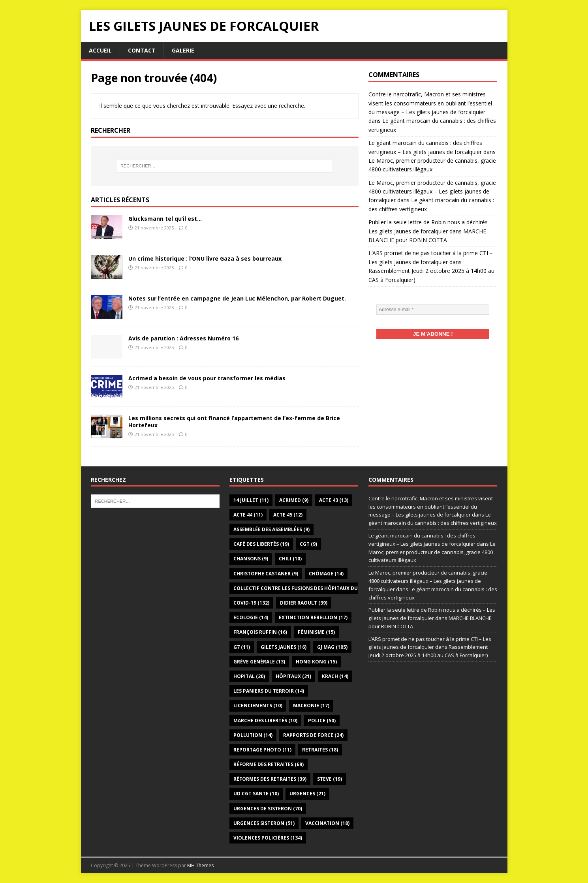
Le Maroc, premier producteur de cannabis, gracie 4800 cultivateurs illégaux (432, 552)
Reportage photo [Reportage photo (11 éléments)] (262, 750)
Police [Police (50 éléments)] (322, 720)
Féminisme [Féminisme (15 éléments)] (316, 632)
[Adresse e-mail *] (433, 310)
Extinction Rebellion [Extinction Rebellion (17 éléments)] (313, 617)
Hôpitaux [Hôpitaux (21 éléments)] (293, 676)
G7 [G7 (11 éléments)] (242, 647)
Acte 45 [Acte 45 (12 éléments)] (288, 515)
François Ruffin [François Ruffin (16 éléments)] (260, 632)
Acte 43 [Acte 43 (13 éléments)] (334, 500)
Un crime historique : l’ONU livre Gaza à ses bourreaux (205, 258)
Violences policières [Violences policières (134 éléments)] (268, 838)
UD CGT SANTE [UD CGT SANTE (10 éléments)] (256, 794)
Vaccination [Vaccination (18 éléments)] (327, 823)
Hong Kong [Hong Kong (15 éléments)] (316, 662)
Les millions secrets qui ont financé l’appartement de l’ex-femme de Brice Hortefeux (234, 422)
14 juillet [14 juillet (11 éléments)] (251, 500)
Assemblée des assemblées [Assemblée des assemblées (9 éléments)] (271, 529)
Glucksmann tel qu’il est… (165, 219)
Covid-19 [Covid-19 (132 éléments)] (251, 603)
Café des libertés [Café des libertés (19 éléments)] (261, 544)
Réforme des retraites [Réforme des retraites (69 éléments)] (269, 764)
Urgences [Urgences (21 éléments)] (307, 794)
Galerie (183, 50)
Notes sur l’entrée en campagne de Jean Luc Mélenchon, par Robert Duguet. (237, 298)
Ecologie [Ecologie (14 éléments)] (251, 617)
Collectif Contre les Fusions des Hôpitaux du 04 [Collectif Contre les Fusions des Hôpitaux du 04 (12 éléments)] (304, 588)
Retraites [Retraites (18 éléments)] (320, 750)
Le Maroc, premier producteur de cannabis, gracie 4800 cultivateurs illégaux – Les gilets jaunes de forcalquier (432, 192)
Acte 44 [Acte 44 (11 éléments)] (248, 515)
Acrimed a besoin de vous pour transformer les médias (207, 378)
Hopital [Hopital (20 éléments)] (249, 676)
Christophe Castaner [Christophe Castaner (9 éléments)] (266, 574)
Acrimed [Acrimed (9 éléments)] (294, 500)
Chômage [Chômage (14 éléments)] (326, 574)
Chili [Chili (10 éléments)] (290, 559)
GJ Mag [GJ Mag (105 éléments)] (332, 647)
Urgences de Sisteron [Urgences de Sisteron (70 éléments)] (268, 809)
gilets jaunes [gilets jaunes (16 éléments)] (284, 647)
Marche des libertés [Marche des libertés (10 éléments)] (265, 720)
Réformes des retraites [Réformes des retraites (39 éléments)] (270, 779)
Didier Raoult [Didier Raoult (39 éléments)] (304, 603)
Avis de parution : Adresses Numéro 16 (183, 338)
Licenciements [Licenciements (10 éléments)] (258, 705)
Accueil (100, 50)
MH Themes (200, 865)
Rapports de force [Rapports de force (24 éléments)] (313, 735)
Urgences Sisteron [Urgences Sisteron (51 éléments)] (264, 823)
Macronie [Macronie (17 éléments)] (311, 705)
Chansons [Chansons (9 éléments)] (251, 559)
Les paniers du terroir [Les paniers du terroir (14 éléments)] (269, 691)
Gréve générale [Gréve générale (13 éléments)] (259, 662)
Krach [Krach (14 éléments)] (335, 676)
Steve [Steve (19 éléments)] (330, 779)
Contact (142, 50)
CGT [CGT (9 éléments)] (308, 544)
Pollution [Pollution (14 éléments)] (253, 735)
